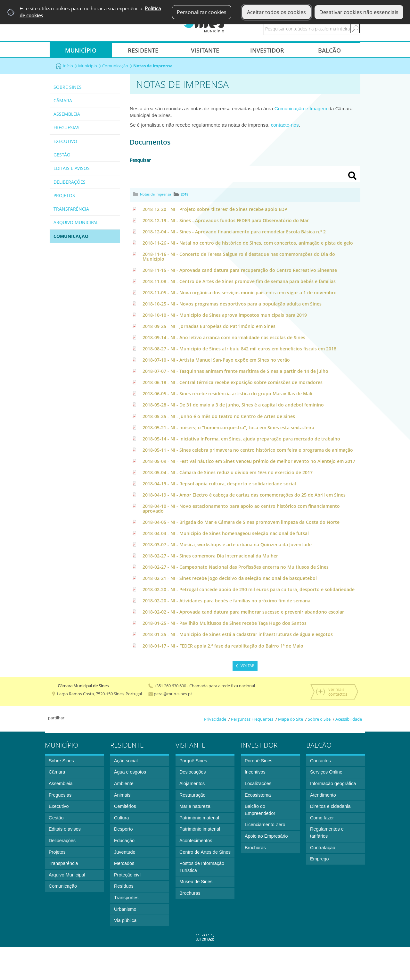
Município (90, 66)
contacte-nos (285, 125)
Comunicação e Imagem (301, 109)
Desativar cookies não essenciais (359, 12)
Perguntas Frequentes (252, 719)
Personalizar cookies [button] (202, 12)
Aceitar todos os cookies (276, 12)
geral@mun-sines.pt (170, 694)
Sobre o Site (319, 719)
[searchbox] (317, 29)
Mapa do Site (291, 719)
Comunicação (117, 66)
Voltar (247, 666)
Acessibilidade (349, 719)
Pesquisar (140, 160)
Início (70, 66)
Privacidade (215, 719)
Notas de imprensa (156, 194)
